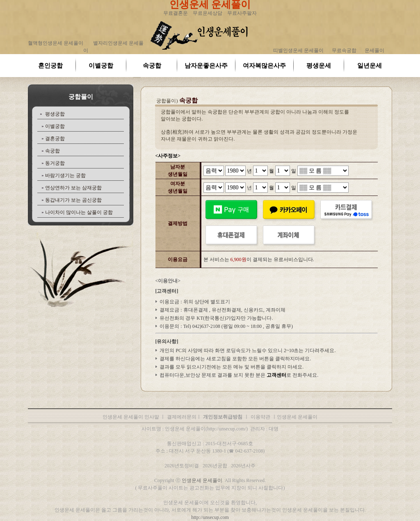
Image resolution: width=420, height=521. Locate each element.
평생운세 (319, 66)
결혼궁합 (55, 139)
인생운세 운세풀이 (202, 480)
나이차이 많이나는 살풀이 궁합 (79, 212)
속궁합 (152, 66)
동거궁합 (55, 163)
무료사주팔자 (242, 13)
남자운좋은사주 (206, 66)
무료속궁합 (344, 50)
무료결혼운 (176, 13)
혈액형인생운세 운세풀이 (56, 43)
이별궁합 (101, 66)
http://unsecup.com (210, 517)
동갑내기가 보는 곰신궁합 (73, 200)
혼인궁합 (50, 66)
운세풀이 (374, 50)
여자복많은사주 (264, 66)
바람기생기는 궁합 (65, 175)
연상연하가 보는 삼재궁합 (73, 188)
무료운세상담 (208, 13)
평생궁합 (55, 114)
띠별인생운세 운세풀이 (298, 50)
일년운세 (370, 66)
